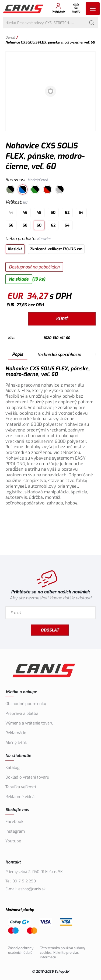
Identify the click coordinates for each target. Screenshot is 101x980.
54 (81, 213)
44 (11, 213)
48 (39, 213)
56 (11, 225)
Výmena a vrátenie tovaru (29, 723)
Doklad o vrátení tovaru (27, 777)
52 (67, 213)
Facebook (14, 822)
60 (39, 225)
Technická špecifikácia (59, 355)
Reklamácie (16, 733)
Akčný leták (16, 743)
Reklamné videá (20, 797)
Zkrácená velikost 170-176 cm (56, 249)
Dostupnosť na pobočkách (34, 267)
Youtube (13, 841)
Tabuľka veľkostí (21, 787)
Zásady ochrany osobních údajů (21, 950)
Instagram (15, 831)
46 (25, 213)
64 (67, 225)
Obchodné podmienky (26, 704)
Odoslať (50, 630)
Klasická (15, 249)
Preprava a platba (22, 713)
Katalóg (13, 768)
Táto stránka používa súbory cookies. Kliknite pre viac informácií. (62, 953)
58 (25, 225)
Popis (18, 354)
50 (53, 213)
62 (53, 225)
